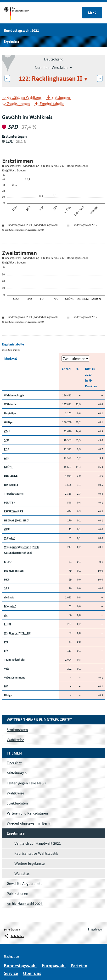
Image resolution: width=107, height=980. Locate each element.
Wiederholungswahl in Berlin (29, 823)
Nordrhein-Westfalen (51, 67)
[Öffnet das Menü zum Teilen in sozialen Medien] (14, 936)
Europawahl (54, 966)
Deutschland (54, 59)
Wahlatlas (22, 873)
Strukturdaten (17, 803)
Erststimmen (61, 97)
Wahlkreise (15, 793)
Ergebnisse (12, 41)
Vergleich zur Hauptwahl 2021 (38, 843)
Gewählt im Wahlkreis (24, 97)
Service (11, 973)
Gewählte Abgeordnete (25, 883)
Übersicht (14, 763)
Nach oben (97, 929)
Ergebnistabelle (52, 104)
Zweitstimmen (18, 104)
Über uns (32, 973)
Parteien (79, 966)
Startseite (21, 14)
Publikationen (17, 893)
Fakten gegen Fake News (26, 783)
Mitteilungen (17, 773)
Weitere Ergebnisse (30, 863)
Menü (92, 12)
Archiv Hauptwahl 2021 (25, 903)
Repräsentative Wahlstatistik (36, 853)
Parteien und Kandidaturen (27, 813)
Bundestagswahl (20, 966)
